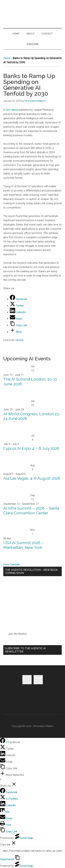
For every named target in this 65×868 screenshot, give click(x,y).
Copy (7, 859)
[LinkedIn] (18, 312)
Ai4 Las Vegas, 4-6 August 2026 (32, 478)
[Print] (6, 825)
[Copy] (32, 851)
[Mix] (5, 812)
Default (19, 340)
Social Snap (24, 838)
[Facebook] (19, 299)
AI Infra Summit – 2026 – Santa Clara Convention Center (31, 511)
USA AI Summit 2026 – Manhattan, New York (24, 545)
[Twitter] (17, 306)
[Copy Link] (19, 325)
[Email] (16, 319)
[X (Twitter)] (9, 799)
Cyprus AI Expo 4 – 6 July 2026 (31, 448)
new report (12, 110)
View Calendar (12, 564)
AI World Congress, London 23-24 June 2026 (32, 416)
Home (7, 58)
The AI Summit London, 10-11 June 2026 (30, 382)
